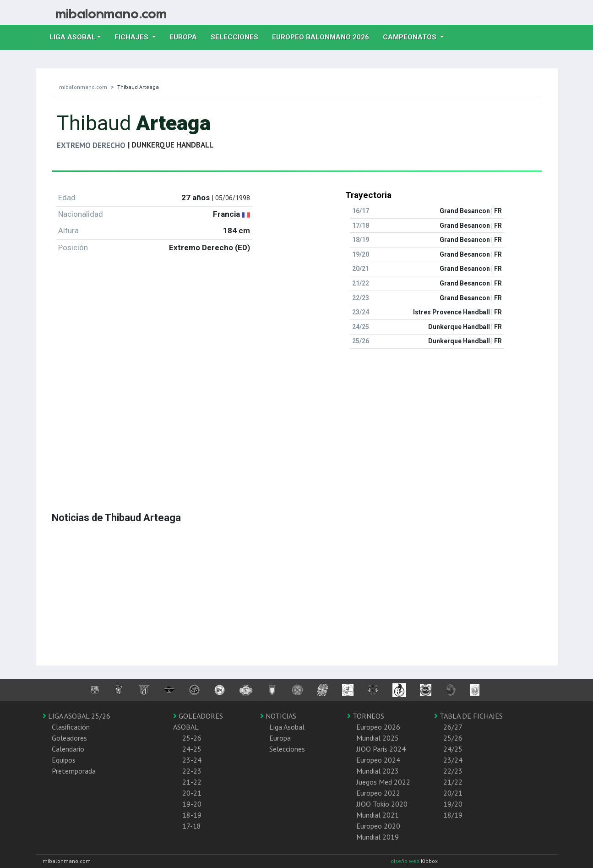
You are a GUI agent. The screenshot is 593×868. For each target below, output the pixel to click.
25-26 (192, 738)
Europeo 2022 (378, 793)
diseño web (406, 861)
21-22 (192, 782)
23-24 (192, 760)
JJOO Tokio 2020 (382, 804)
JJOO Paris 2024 (381, 749)
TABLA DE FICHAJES (468, 716)
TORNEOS (366, 716)
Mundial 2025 (378, 738)
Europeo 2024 (378, 760)
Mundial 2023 (378, 771)
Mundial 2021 (378, 815)
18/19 (453, 815)
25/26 (453, 738)
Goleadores (69, 738)
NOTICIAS (278, 716)
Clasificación (71, 727)
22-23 (192, 771)
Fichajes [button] (132, 37)
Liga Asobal (287, 727)
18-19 (192, 815)
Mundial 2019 (378, 837)
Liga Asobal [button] (73, 37)
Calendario (68, 749)
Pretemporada (74, 771)
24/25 (453, 749)
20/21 (453, 793)
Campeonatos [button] (411, 37)
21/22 (453, 782)
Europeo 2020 (378, 826)
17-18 (192, 826)
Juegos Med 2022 (383, 782)
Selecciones (238, 36)
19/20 (453, 804)
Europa (187, 36)
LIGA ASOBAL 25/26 (76, 716)
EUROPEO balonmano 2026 (324, 36)
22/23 (453, 771)
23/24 (453, 760)
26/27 (453, 727)
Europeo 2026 (378, 727)
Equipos (64, 760)
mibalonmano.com (83, 87)
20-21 (192, 793)
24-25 (192, 749)
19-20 (192, 804)
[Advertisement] (297, 420)
